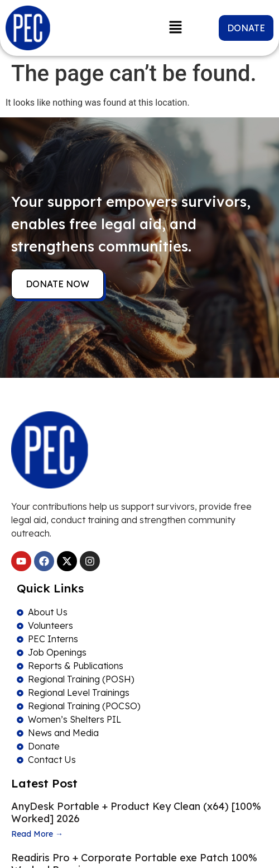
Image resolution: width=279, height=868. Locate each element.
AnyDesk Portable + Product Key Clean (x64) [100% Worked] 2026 (136, 812)
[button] (176, 28)
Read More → (37, 834)
